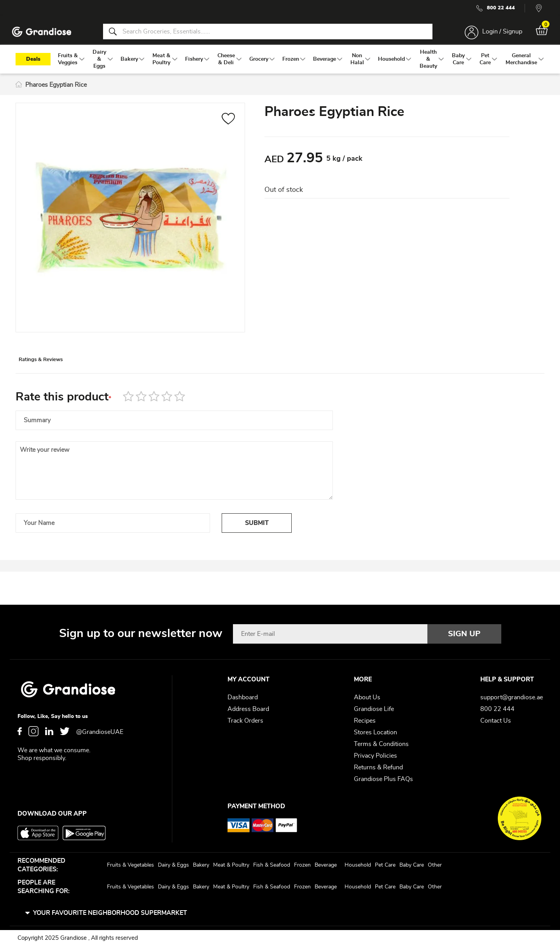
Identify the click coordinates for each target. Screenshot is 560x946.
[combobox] (268, 34)
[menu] (280, 67)
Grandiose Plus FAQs (383, 779)
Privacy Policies (375, 756)
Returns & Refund (378, 767)
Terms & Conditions (381, 744)
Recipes (365, 721)
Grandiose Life (374, 709)
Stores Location (375, 732)
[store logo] (47, 34)
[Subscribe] (464, 634)
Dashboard (243, 697)
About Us (367, 697)
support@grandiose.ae (512, 697)
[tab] (59, 371)
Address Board (248, 709)
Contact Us (496, 721)
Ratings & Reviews (59, 371)
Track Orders (245, 721)
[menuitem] (68, 67)
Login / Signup (497, 34)
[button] (228, 127)
